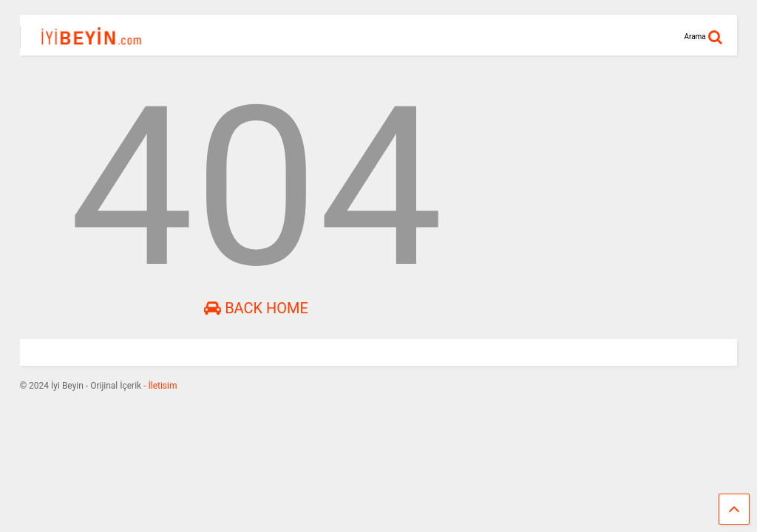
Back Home (256, 308)
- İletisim (159, 386)
